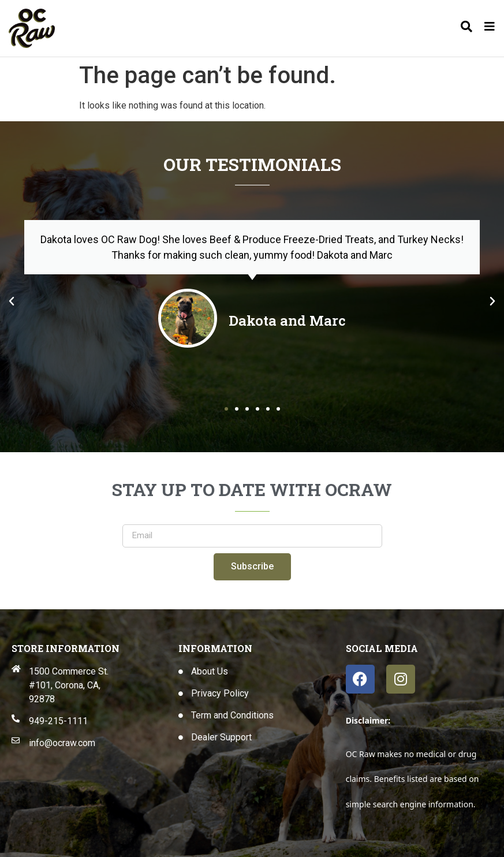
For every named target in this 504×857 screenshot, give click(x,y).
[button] (12, 301)
